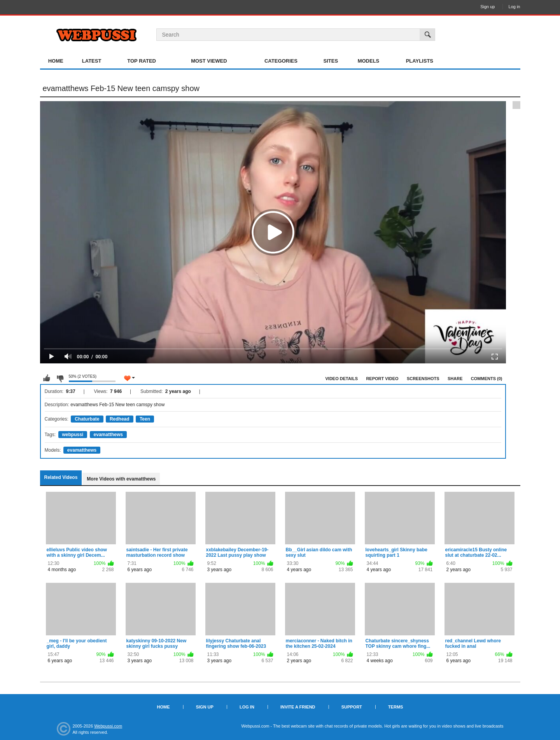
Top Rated (142, 61)
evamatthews (108, 435)
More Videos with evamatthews (121, 479)
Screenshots (423, 379)
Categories (281, 61)
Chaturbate (87, 419)
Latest (92, 61)
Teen (145, 419)
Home (56, 61)
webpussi (73, 435)
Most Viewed (209, 61)
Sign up (487, 7)
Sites (331, 61)
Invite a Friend (298, 707)
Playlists (420, 61)
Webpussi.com (108, 726)
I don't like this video (60, 378)
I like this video (47, 378)
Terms (396, 707)
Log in (514, 7)
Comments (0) (487, 379)
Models (369, 61)
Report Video (382, 379)
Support (352, 707)
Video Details (342, 379)
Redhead (120, 419)
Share (455, 379)
